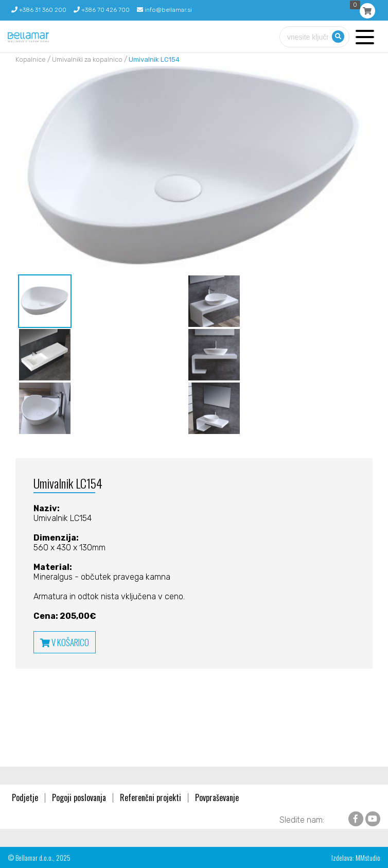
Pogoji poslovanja (79, 797)
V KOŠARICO (65, 642)
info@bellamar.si (164, 10)
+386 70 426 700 (102, 10)
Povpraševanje (217, 797)
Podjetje (25, 797)
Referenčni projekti (151, 797)
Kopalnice (31, 59)
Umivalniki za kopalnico (87, 59)
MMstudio (368, 857)
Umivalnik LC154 (154, 59)
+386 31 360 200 (39, 10)
